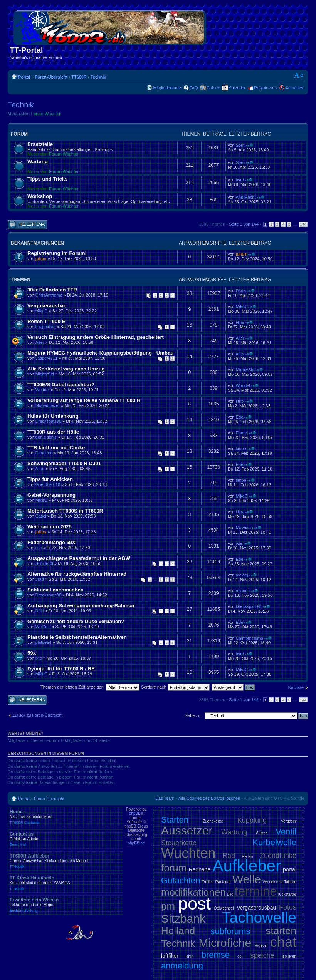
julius (41, 258)
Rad (229, 856)
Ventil (286, 832)
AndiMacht (246, 197)
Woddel (43, 390)
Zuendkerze (213, 821)
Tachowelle (259, 917)
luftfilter (170, 956)
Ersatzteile (40, 144)
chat (283, 942)
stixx (240, 401)
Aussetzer (187, 830)
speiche (262, 955)
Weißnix (43, 627)
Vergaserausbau (47, 306)
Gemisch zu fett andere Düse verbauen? (76, 621)
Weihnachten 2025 (50, 527)
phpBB (135, 813)
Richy (241, 291)
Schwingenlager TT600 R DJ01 (64, 463)
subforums (230, 931)
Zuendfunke (278, 856)
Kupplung (252, 820)
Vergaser (289, 821)
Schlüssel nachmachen (55, 590)
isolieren (289, 956)
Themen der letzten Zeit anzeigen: (90, 687)
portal (290, 869)
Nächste (296, 687)
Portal (24, 77)
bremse (216, 955)
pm (168, 906)
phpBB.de (136, 843)
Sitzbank (183, 919)
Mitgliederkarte (167, 88)
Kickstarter (287, 894)
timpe (241, 449)
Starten (175, 820)
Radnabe (200, 869)
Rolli (39, 611)
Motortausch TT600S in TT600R (65, 511)
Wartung (38, 162)
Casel (41, 516)
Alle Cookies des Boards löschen (209, 798)
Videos (261, 946)
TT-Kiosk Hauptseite (66, 883)
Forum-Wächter (46, 114)
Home (66, 817)
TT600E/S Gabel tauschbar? (61, 384)
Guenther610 (48, 484)
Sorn (240, 145)
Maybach (245, 528)
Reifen (248, 857)
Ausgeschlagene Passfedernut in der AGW (79, 558)
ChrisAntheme (49, 295)
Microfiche (225, 943)
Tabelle (290, 882)
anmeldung (182, 966)
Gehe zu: (193, 715)
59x (32, 653)
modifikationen (193, 892)
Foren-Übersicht (51, 77)
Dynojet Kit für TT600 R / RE (61, 669)
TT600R (79, 77)
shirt (190, 956)
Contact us (66, 839)
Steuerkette (179, 843)
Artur (40, 469)
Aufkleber (246, 866)
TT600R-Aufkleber (66, 861)
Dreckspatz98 (48, 421)
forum (174, 868)
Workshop (40, 196)
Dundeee (44, 453)
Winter (261, 833)
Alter (40, 342)
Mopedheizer (48, 405)
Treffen (208, 882)
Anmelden (295, 88)
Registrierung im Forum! (57, 253)
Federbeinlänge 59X (51, 542)
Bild (230, 894)
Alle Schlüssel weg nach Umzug (66, 369)
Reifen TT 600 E (46, 321)
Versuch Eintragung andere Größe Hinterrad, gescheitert (96, 337)
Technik (98, 77)
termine (256, 891)
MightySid (45, 374)
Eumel (242, 433)
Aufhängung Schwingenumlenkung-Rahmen (81, 606)
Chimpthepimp (250, 638)
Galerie (213, 88)
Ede (240, 417)
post (194, 904)
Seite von (244, 224)
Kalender (237, 88)
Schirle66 (44, 563)
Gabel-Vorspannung (51, 495)
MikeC (41, 311)
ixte (39, 548)
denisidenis (46, 437)
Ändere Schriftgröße (299, 75)
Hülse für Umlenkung (53, 416)
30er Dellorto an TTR (52, 290)
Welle (247, 879)
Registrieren (265, 88)
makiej (242, 575)
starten (281, 931)
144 (303, 224)
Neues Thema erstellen (27, 225)
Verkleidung (272, 882)
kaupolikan (46, 327)
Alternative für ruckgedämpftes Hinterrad (77, 574)
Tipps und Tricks (48, 179)
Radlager (223, 882)
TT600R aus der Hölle (53, 432)
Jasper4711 (47, 358)
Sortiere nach (175, 687)
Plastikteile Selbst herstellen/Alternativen (77, 637)
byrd (240, 180)
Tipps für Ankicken (50, 479)
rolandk (243, 591)
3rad (40, 579)
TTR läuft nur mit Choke (56, 448)
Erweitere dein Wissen (66, 905)
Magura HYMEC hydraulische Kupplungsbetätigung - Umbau (101, 353)
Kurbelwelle (274, 842)
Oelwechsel (224, 908)
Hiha (240, 322)
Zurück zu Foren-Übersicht (37, 715)
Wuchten (188, 853)
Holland (178, 931)
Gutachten (181, 880)
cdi (240, 956)
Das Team (165, 798)
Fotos (288, 907)
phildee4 (44, 642)
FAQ (194, 88)
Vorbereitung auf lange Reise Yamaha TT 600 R (84, 400)
